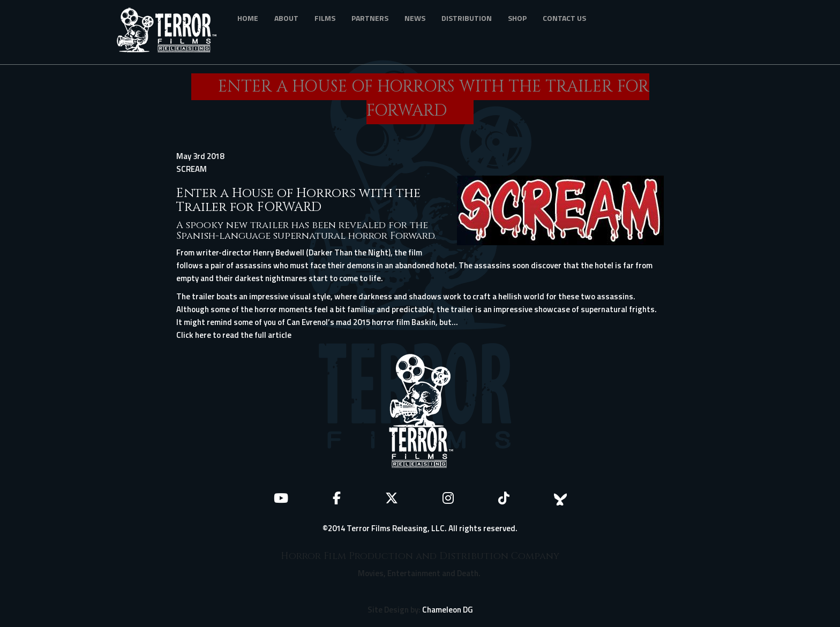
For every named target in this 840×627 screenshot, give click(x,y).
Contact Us (564, 18)
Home (248, 18)
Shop (517, 18)
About (286, 18)
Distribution (467, 18)
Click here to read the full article (234, 335)
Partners (370, 18)
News (415, 18)
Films (325, 18)
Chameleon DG (448, 610)
